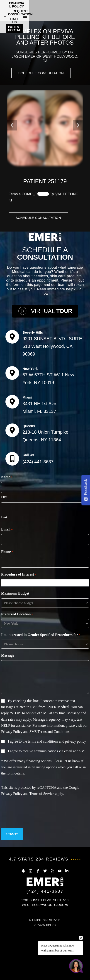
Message (8, 704)
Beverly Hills (33, 381)
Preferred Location (17, 663)
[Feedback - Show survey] (86, 490)
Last (4, 566)
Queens (29, 475)
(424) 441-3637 (38, 511)
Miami (27, 446)
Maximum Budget (15, 642)
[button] (86, 9)
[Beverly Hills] (12, 386)
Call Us (28, 504)
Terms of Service (42, 843)
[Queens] (12, 479)
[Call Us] (12, 508)
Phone (7, 601)
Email (7, 578)
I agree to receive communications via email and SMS (47, 800)
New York (30, 417)
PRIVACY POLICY (45, 974)
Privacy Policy (12, 843)
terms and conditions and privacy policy (57, 790)
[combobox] (46, 632)
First (4, 546)
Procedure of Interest (19, 624)
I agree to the (47, 790)
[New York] (12, 422)
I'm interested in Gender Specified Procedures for (41, 684)
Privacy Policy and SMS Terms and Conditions (35, 780)
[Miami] (12, 450)
